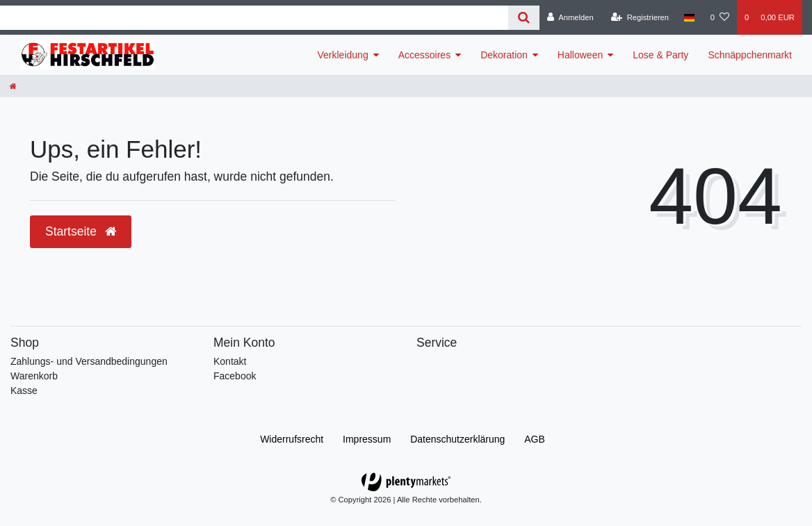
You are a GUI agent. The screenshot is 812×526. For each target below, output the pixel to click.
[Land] (689, 17)
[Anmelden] (570, 17)
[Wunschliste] (720, 17)
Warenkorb (34, 376)
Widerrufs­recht (292, 439)
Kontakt (230, 361)
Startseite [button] (81, 231)
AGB (535, 439)
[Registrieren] (640, 17)
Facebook (235, 376)
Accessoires (424, 55)
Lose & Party (660, 55)
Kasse (24, 391)
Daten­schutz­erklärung (457, 439)
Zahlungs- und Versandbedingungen (89, 361)
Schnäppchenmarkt (750, 55)
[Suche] (524, 18)
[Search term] (254, 18)
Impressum (367, 439)
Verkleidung (343, 55)
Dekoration (504, 55)
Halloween (580, 55)
